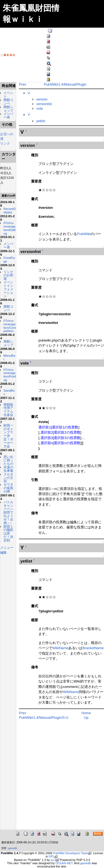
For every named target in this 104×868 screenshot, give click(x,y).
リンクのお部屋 (7, 306)
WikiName (54, 648)
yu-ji (53, 860)
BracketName (86, 648)
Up (84, 718)
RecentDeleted (8, 231)
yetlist (37, 121)
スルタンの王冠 (7, 564)
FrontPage (7, 288)
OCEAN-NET (64, 863)
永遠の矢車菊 (7, 552)
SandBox (7, 449)
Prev (19, 84)
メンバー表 (7, 129)
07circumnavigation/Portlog (8, 430)
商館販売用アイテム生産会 (7, 470)
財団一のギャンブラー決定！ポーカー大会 (7, 505)
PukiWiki (80, 234)
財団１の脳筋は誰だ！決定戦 (7, 642)
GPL (52, 856)
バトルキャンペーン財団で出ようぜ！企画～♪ (7, 611)
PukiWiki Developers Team (71, 853)
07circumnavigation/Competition (8, 372)
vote (36, 108)
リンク (5, 158)
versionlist (41, 104)
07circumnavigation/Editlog (8, 252)
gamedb (13, 848)
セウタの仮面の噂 (7, 578)
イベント (7, 99)
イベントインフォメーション (7, 325)
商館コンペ (7, 108)
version (39, 99)
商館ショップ (7, 118)
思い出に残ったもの (7, 538)
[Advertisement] (53, 778)
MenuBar (7, 411)
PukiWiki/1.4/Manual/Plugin (63, 84)
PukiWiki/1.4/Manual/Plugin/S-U (40, 718)
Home (84, 713)
